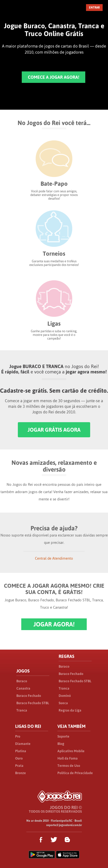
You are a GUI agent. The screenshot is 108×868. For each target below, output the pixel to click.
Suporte (63, 736)
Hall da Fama (68, 758)
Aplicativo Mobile (71, 751)
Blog (61, 744)
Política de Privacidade (75, 773)
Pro (18, 736)
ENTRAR (94, 8)
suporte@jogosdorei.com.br (64, 825)
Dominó (65, 696)
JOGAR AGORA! (54, 624)
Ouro (19, 758)
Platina (21, 751)
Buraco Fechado (29, 696)
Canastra (23, 688)
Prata (19, 766)
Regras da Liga (70, 710)
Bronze (21, 773)
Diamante (23, 744)
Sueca (63, 703)
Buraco (22, 681)
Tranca (22, 710)
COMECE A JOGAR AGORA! (54, 77)
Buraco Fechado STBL (33, 703)
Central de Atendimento (54, 558)
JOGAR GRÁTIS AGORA (54, 430)
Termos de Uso (69, 766)
